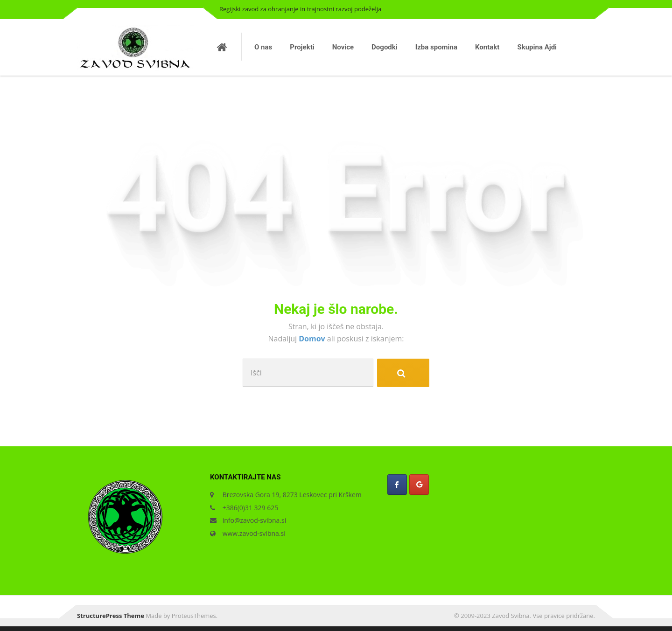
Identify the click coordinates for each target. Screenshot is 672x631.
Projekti (302, 47)
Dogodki (385, 47)
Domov (313, 339)
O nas (263, 47)
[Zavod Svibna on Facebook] (397, 485)
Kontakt (487, 47)
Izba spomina (436, 47)
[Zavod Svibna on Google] (419, 485)
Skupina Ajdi (537, 47)
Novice (343, 47)
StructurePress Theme (111, 616)
